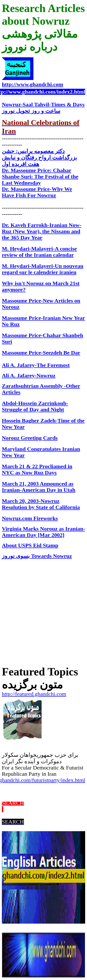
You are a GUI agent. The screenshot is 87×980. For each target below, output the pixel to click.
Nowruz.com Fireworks (30, 518)
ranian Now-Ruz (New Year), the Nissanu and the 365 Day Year (42, 231)
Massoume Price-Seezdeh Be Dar (41, 353)
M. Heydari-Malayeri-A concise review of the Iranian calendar (39, 252)
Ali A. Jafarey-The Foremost (36, 365)
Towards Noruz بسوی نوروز (37, 556)
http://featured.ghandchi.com (34, 694)
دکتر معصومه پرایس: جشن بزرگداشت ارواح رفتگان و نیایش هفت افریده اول (39, 158)
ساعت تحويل (31, 111)
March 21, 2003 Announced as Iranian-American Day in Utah (39, 487)
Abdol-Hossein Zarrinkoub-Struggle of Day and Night (35, 406)
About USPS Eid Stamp (30, 545)
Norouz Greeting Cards (30, 438)
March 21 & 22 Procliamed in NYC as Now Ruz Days (37, 469)
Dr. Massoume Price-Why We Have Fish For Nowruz (37, 192)
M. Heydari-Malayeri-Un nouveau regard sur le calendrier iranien (43, 269)
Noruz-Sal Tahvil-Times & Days (43, 104)
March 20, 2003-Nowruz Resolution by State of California (41, 504)
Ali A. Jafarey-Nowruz (29, 376)
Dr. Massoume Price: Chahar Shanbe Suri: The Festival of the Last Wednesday (40, 177)
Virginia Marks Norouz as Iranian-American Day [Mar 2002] (43, 532)
